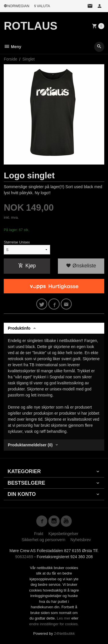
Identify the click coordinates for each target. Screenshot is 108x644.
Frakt (39, 534)
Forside (11, 59)
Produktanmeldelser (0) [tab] (30, 445)
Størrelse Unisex (17, 242)
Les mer (64, 618)
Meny (13, 47)
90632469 (24, 557)
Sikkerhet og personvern (43, 540)
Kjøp (27, 266)
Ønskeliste (81, 266)
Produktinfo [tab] (19, 328)
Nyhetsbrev (81, 540)
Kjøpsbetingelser (63, 534)
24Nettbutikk (65, 633)
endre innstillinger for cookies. (54, 624)
